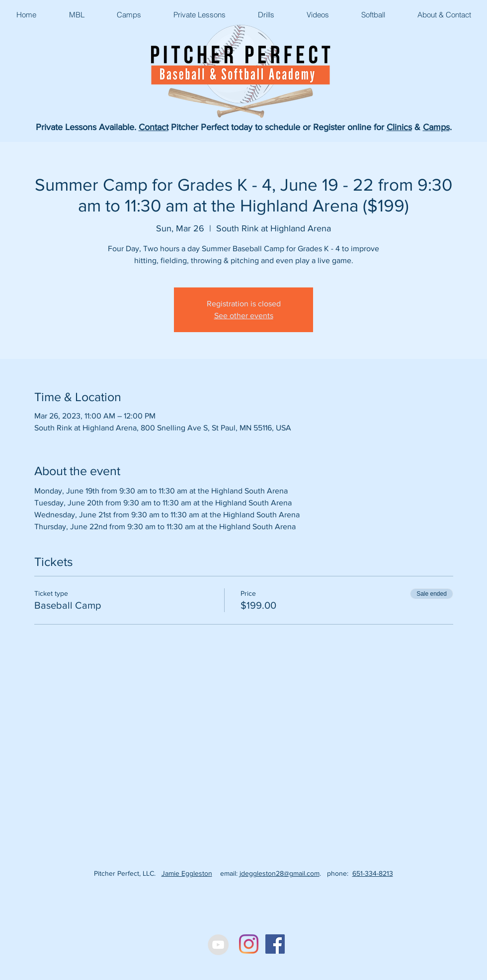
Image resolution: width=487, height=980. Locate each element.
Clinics (399, 127)
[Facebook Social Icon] (275, 944)
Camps (436, 127)
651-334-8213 (373, 873)
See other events (244, 315)
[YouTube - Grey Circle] (218, 945)
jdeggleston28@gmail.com (280, 873)
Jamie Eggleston (187, 873)
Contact (154, 127)
